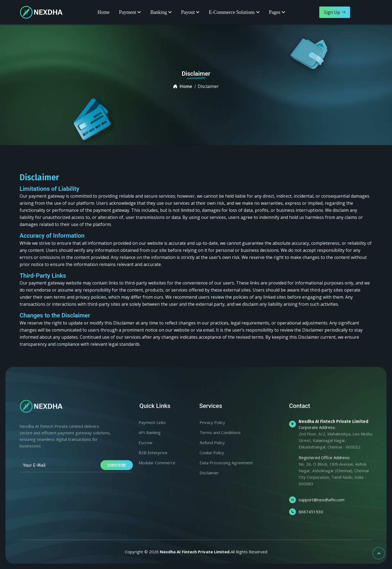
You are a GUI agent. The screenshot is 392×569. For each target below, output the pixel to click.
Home (103, 12)
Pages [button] (275, 12)
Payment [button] (128, 12)
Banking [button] (159, 12)
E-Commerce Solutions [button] (232, 12)
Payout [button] (188, 12)
